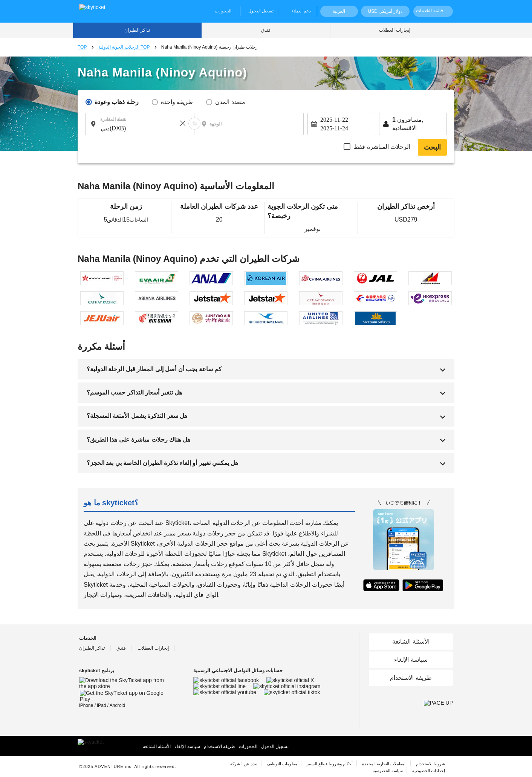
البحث (432, 147)
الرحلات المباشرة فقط (382, 147)
